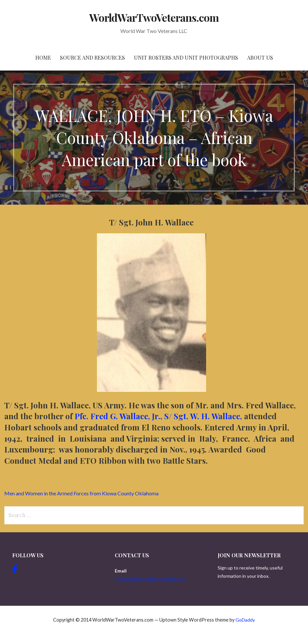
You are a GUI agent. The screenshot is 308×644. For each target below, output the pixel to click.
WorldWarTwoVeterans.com (154, 17)
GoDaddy (245, 620)
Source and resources (92, 58)
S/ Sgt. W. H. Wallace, (204, 416)
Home (43, 58)
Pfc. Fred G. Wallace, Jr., (118, 416)
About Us (260, 58)
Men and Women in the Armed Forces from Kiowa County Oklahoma (81, 493)
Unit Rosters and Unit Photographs (186, 58)
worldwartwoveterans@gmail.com (150, 579)
